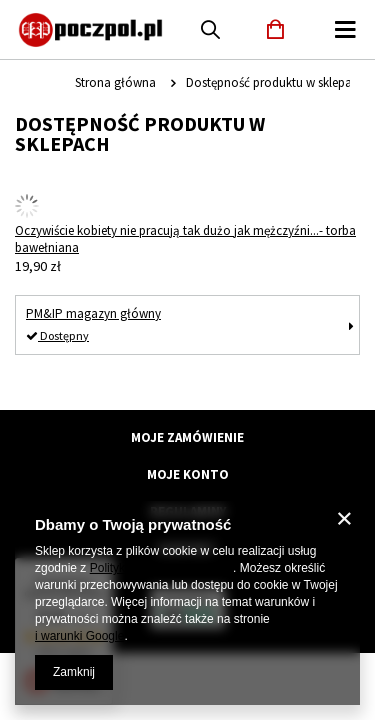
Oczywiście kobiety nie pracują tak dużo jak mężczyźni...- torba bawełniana (185, 239)
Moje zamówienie (187, 438)
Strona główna (115, 82)
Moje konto (188, 475)
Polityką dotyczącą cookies (161, 568)
